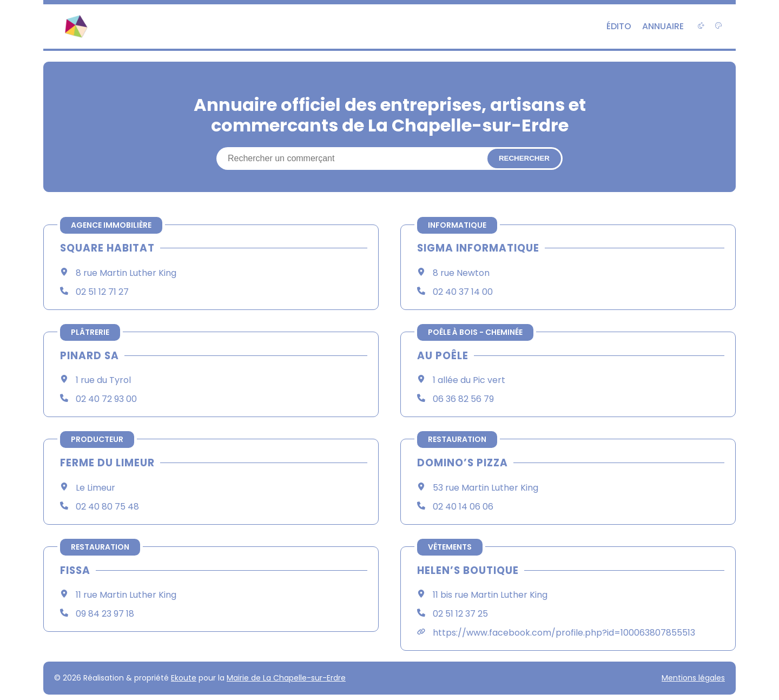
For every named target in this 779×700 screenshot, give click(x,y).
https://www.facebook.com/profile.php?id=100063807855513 (564, 633)
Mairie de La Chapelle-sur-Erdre (286, 678)
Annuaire (663, 26)
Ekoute (184, 678)
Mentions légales (693, 678)
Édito (619, 26)
